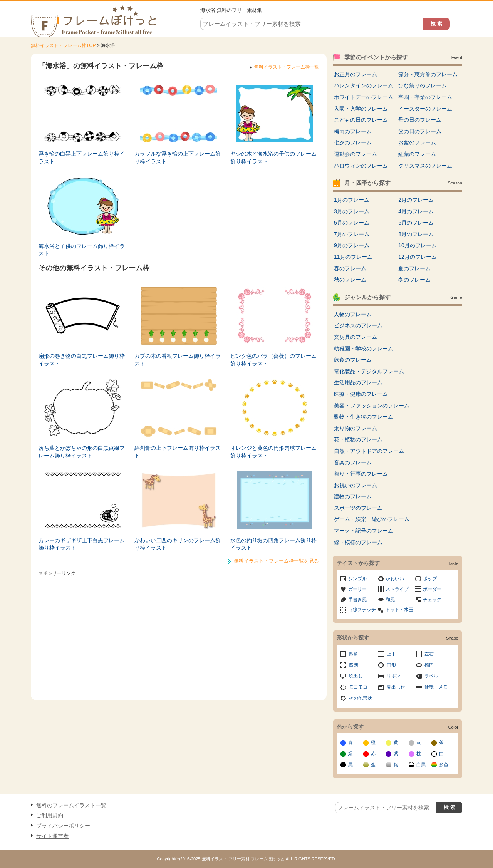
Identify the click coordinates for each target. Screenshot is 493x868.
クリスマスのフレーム (425, 166)
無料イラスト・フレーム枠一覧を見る (276, 561)
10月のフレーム (418, 245)
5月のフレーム (352, 223)
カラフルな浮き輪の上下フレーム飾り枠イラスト (178, 158)
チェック (432, 600)
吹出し (356, 676)
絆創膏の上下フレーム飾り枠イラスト (178, 452)
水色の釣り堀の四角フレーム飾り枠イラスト (273, 544)
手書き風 (357, 600)
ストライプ (397, 589)
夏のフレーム (414, 268)
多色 (444, 765)
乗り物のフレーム (355, 428)
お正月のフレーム (355, 74)
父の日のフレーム (420, 131)
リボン (394, 676)
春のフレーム (350, 268)
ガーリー (357, 589)
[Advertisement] (179, 633)
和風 (390, 600)
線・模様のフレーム (358, 542)
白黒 (421, 765)
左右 (429, 654)
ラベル (431, 676)
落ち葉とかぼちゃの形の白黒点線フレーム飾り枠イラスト (82, 452)
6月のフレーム (416, 223)
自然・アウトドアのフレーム (369, 451)
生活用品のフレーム (358, 382)
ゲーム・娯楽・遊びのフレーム (372, 519)
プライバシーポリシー (63, 826)
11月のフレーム (353, 257)
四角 (354, 654)
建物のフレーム (353, 496)
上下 (391, 654)
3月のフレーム (352, 211)
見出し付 (396, 687)
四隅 (354, 665)
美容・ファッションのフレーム (372, 406)
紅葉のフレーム (417, 154)
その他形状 (361, 698)
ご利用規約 (50, 815)
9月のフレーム (352, 245)
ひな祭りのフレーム (423, 85)
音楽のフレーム (353, 462)
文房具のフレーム (355, 337)
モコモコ (358, 687)
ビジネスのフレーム (358, 325)
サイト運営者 (52, 836)
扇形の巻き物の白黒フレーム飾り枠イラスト (82, 360)
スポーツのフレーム (358, 508)
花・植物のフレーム (358, 439)
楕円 (429, 665)
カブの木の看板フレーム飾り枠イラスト (178, 360)
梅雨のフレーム (353, 131)
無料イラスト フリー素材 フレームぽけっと (243, 859)
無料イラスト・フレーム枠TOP (63, 45)
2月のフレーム (416, 200)
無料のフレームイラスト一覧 (71, 805)
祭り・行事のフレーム (361, 474)
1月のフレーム (352, 200)
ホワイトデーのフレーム (364, 97)
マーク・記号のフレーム (364, 531)
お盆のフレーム (417, 142)
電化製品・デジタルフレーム (369, 371)
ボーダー (432, 589)
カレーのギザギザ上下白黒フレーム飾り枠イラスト (82, 544)
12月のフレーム (418, 257)
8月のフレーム (416, 234)
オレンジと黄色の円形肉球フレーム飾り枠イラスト (273, 452)
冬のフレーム (414, 280)
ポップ (430, 579)
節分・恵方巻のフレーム (428, 74)
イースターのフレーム (425, 109)
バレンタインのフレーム (364, 85)
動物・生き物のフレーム (364, 417)
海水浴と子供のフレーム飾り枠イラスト (82, 250)
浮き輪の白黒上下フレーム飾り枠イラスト (82, 158)
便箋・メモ (436, 687)
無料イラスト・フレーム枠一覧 (287, 67)
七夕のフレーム (353, 142)
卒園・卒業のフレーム (425, 97)
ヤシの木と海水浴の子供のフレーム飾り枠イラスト (273, 158)
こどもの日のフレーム (361, 120)
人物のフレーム (353, 314)
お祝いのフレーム (355, 485)
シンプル (357, 579)
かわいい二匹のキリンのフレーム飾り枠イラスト (178, 544)
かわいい (395, 579)
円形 (391, 665)
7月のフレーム (352, 234)
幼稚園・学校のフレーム (364, 349)
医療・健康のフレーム (361, 394)
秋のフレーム (350, 280)
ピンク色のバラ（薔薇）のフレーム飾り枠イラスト (273, 360)
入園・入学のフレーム (361, 109)
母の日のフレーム (420, 120)
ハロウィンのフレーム (361, 166)
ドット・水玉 (399, 610)
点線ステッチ (362, 610)
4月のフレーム (416, 211)
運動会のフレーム (355, 154)
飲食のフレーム (353, 360)
